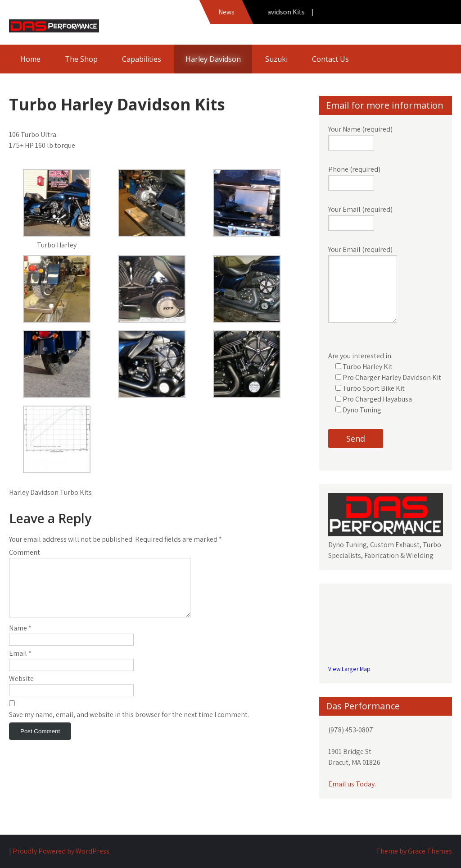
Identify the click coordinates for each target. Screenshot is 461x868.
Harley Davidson (213, 59)
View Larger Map (349, 669)
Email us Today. (352, 784)
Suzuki (276, 59)
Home (30, 59)
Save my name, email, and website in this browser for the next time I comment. (129, 725)
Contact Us (330, 59)
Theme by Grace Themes (414, 851)
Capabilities (142, 59)
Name (20, 639)
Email (20, 664)
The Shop (81, 59)
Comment (25, 552)
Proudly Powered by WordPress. (62, 851)
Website (21, 689)
